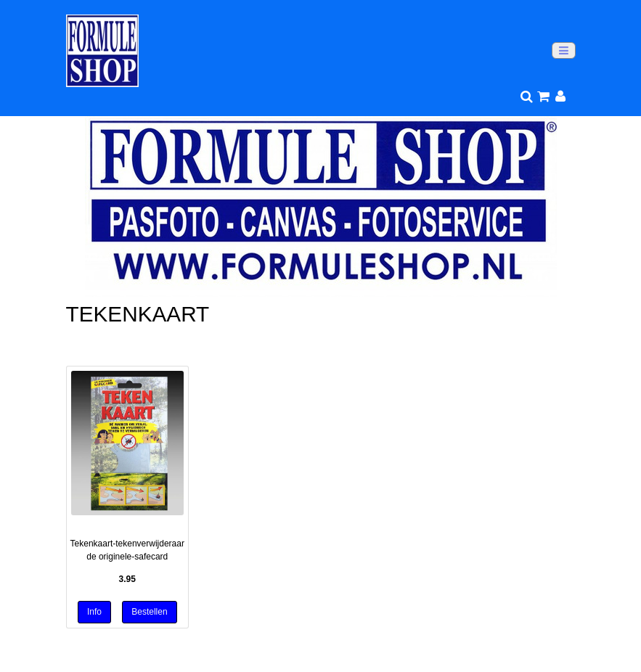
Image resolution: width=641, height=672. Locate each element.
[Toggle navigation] (564, 50)
